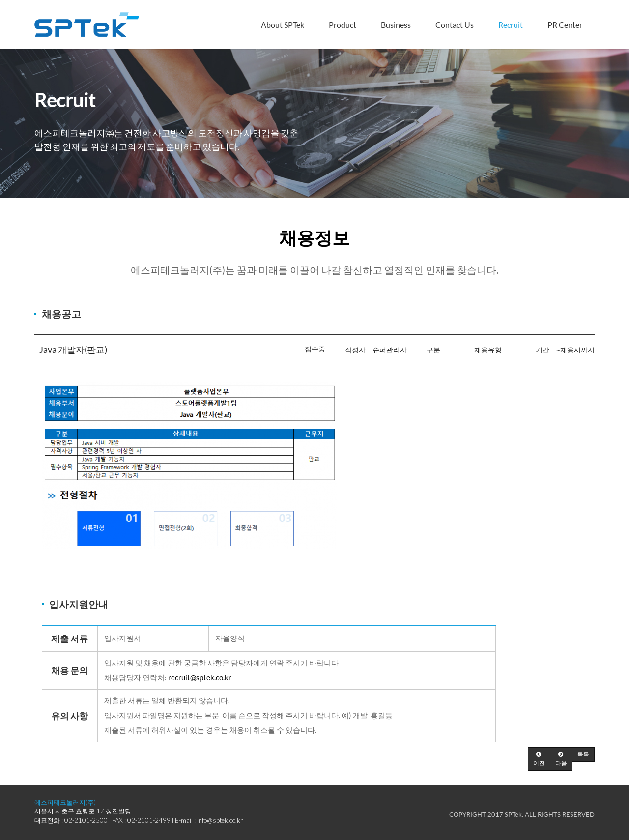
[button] (539, 759)
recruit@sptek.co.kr (200, 678)
